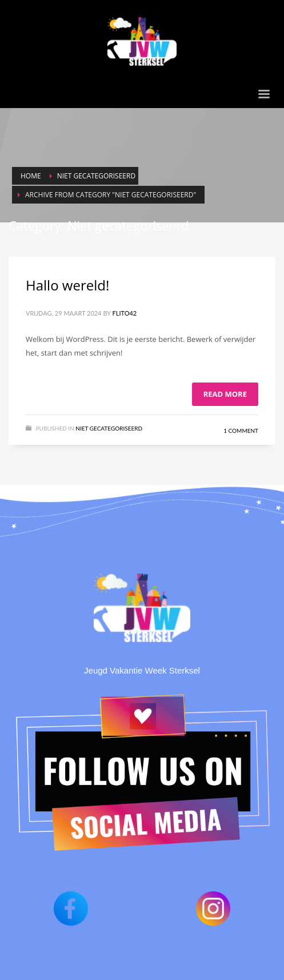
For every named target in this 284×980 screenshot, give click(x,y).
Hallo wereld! (67, 285)
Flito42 (125, 313)
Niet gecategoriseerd (109, 428)
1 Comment (241, 431)
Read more (225, 394)
